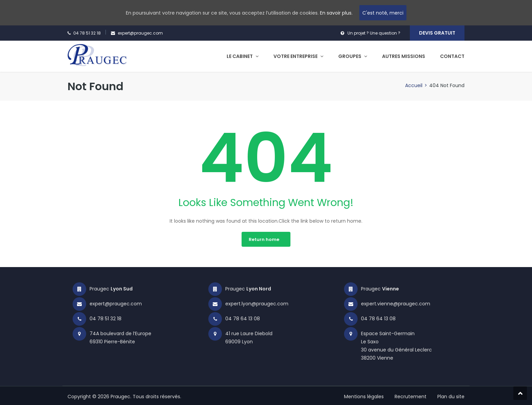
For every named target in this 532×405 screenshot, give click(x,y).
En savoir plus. (336, 13)
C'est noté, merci (383, 13)
